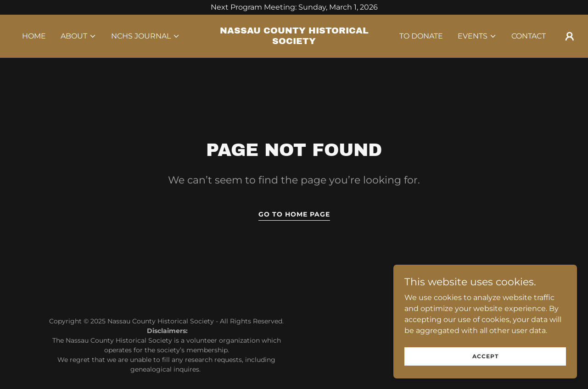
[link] (294, 42)
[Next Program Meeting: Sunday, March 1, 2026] (294, 7)
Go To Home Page (294, 214)
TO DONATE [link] (421, 36)
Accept (485, 369)
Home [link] (34, 36)
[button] (78, 36)
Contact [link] (529, 36)
